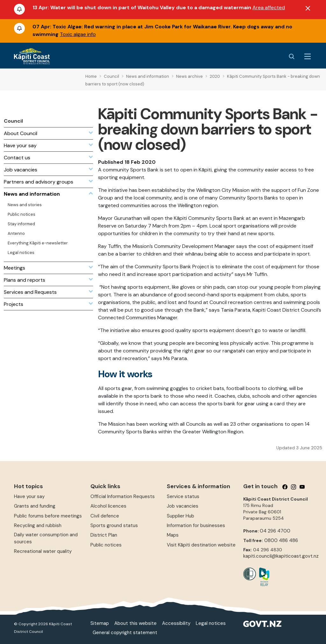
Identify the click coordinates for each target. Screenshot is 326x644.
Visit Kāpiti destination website (201, 545)
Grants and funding (35, 506)
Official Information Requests (123, 496)
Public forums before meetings (48, 516)
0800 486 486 (281, 540)
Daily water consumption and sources (46, 538)
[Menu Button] (308, 56)
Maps (173, 535)
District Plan (104, 535)
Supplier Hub (181, 516)
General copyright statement (125, 633)
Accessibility (176, 623)
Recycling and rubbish (38, 525)
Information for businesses (196, 525)
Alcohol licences (108, 506)
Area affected (269, 7)
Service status (183, 496)
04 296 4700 (275, 531)
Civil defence (105, 516)
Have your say (29, 496)
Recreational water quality (43, 551)
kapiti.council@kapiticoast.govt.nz (281, 556)
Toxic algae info (78, 34)
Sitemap (100, 623)
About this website (135, 623)
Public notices (106, 545)
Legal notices (211, 623)
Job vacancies (183, 506)
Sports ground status (114, 525)
